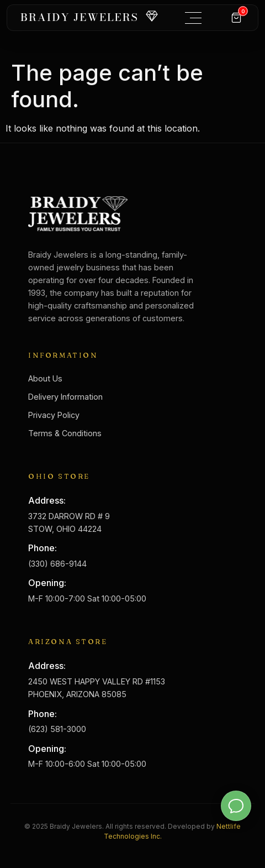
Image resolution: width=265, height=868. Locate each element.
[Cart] (236, 18)
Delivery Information (65, 397)
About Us (45, 378)
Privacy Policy (54, 415)
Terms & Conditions (65, 433)
